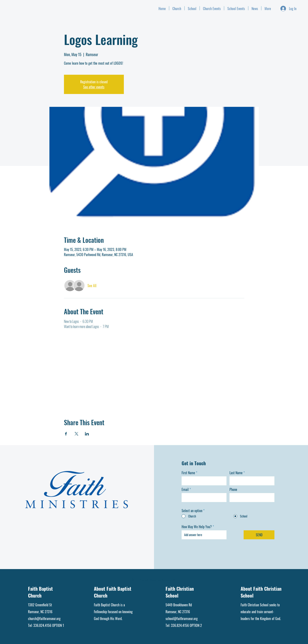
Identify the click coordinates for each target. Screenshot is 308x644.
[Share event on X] (76, 434)
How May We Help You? (197, 527)
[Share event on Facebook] (66, 434)
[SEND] (259, 535)
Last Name (236, 473)
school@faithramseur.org (182, 619)
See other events (94, 87)
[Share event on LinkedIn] (87, 434)
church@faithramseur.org (44, 619)
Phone (233, 489)
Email (185, 489)
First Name (188, 473)
